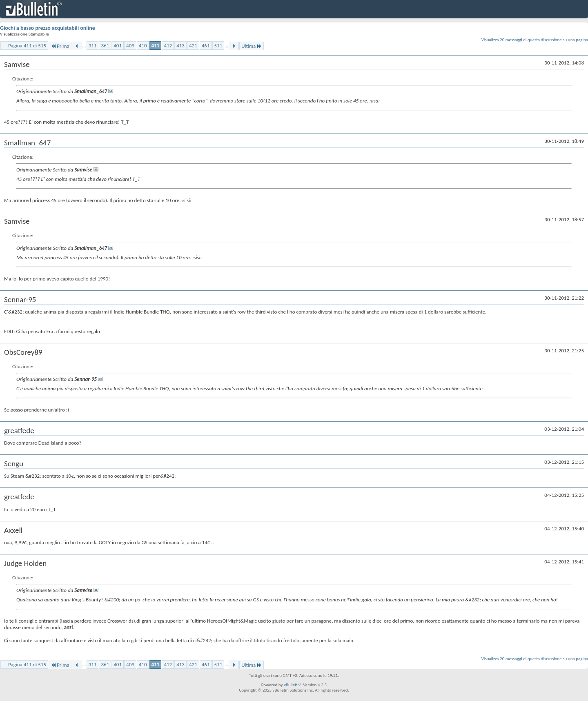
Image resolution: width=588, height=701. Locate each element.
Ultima (252, 46)
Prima (60, 46)
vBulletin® (293, 685)
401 (118, 46)
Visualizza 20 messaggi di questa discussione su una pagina (535, 40)
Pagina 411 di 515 (27, 46)
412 (168, 46)
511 (218, 46)
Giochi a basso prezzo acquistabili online (48, 28)
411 (156, 46)
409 (130, 46)
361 (105, 46)
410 (143, 46)
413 (180, 46)
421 (193, 46)
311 (93, 46)
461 (206, 46)
